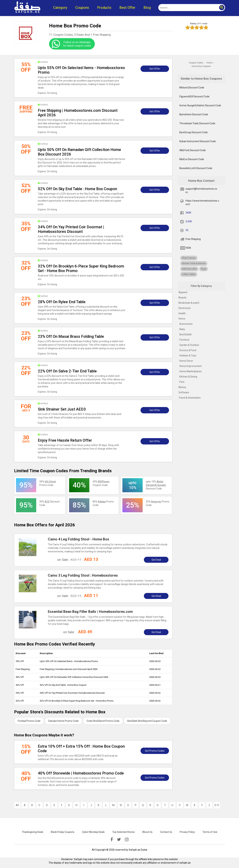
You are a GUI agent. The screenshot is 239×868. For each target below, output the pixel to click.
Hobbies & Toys (188, 356)
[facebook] (112, 840)
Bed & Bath (186, 334)
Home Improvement (191, 366)
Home (182, 319)
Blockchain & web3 (189, 303)
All (17, 805)
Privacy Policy (187, 832)
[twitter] (119, 840)
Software (184, 392)
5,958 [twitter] (189, 221)
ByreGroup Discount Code (194, 132)
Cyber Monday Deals (93, 832)
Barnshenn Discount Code (194, 114)
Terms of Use (210, 832)
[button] (222, 8)
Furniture (184, 340)
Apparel (183, 292)
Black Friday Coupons (63, 832)
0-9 (217, 805)
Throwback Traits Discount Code (197, 123)
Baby (182, 329)
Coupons (82, 8)
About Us (147, 832)
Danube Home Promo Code (63, 721)
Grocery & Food (188, 350)
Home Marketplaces (191, 371)
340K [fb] (188, 213)
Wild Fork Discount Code (193, 150)
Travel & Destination (190, 398)
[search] (188, 8)
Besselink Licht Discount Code (196, 168)
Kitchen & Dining (188, 377)
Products (104, 8)
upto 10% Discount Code (156, 485)
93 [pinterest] (187, 230)
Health (182, 313)
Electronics (185, 308)
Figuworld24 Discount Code (194, 96)
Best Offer (127, 8)
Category (60, 8)
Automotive (186, 324)
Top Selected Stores (123, 832)
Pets (182, 382)
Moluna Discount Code (192, 88)
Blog (147, 8)
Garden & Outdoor (189, 345)
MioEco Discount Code (192, 159)
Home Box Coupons (201, 66)
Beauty (182, 298)
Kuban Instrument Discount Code (198, 141)
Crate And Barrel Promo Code (103, 721)
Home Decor (186, 361)
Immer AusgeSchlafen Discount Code (200, 105)
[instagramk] (127, 840)
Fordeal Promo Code (29, 721)
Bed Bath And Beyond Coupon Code (147, 721)
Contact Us (166, 832)
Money (182, 387)
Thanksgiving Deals (33, 832)
